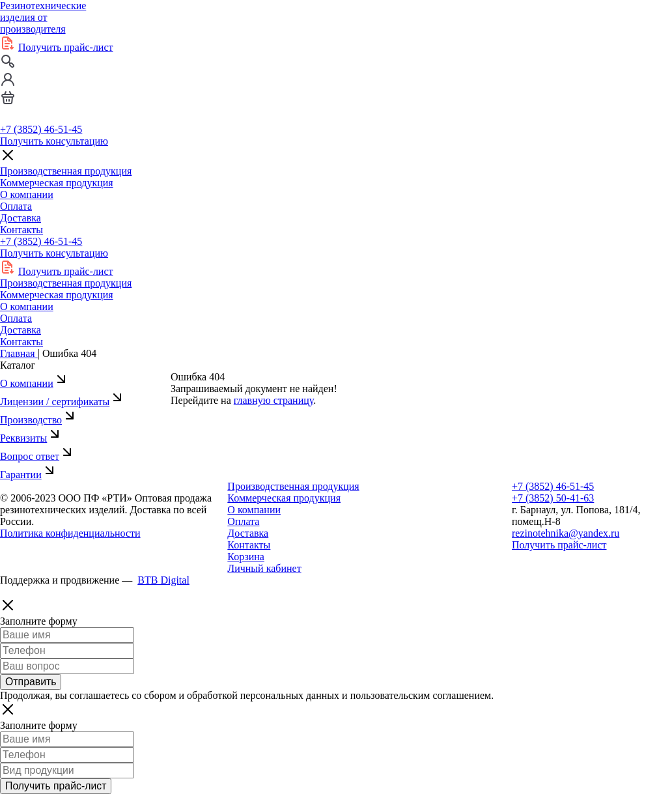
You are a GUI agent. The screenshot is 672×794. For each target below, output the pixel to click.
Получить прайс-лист (66, 47)
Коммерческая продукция (57, 183)
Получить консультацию (54, 141)
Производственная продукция (66, 171)
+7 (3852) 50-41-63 (553, 498)
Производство (39, 420)
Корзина (246, 557)
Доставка (21, 218)
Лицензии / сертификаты (63, 402)
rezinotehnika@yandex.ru (566, 533)
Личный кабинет (264, 568)
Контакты (21, 230)
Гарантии (29, 475)
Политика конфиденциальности (70, 533)
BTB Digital (163, 580)
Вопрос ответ (37, 456)
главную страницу (273, 400)
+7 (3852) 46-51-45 (41, 129)
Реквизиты (31, 438)
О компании (27, 194)
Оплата (16, 206)
